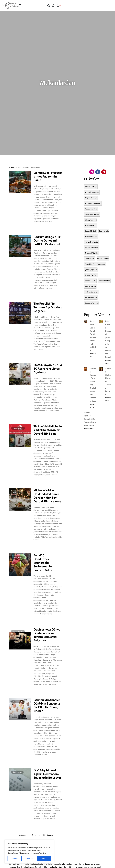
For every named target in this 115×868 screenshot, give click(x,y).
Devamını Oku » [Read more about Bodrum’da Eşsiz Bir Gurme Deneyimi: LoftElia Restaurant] (39, 294)
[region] (29, 852)
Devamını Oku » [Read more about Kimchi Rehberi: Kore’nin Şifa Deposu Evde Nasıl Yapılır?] (89, 429)
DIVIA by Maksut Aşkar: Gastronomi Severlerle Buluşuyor (48, 774)
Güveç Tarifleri (91, 220)
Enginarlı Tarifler (92, 253)
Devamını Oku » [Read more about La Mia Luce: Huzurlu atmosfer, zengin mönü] (39, 227)
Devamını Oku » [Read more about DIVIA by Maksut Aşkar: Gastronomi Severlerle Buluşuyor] (39, 824)
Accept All (44, 859)
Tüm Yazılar (21, 167)
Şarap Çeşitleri (91, 270)
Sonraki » (51, 835)
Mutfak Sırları (90, 286)
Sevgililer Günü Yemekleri (95, 264)
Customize (15, 859)
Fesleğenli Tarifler (92, 214)
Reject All (29, 859)
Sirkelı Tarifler (103, 259)
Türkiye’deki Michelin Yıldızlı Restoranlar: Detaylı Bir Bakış (48, 430)
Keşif (28, 167)
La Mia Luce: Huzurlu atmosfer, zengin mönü (48, 176)
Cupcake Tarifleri (92, 303)
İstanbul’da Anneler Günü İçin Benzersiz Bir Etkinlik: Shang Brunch (47, 705)
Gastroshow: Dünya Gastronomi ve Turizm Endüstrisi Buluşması (47, 635)
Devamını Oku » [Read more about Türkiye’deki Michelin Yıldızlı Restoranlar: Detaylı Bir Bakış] (39, 481)
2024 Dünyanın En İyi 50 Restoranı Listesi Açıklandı (48, 368)
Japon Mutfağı (91, 231)
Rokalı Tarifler (104, 281)
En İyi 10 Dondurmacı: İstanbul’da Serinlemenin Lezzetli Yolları (43, 563)
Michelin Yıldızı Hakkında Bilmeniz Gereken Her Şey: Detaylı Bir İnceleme (47, 496)
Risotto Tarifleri (91, 275)
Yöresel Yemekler (92, 192)
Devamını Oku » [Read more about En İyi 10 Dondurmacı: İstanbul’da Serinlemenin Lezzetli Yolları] (39, 620)
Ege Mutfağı (104, 231)
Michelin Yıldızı (91, 297)
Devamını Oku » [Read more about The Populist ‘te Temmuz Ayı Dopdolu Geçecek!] (39, 355)
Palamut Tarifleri (92, 247)
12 (44, 835)
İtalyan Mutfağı (91, 187)
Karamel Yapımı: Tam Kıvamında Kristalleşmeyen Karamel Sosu (93, 385)
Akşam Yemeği (91, 198)
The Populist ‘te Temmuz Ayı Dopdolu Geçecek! (48, 307)
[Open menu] (20, 5)
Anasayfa (12, 167)
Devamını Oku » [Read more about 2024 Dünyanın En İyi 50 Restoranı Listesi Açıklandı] (39, 416)
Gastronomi (90, 259)
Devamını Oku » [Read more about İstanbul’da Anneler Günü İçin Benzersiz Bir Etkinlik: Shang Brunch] (39, 760)
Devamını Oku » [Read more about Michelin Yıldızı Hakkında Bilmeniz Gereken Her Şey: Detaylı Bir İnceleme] (39, 546)
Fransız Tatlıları (91, 236)
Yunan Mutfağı (91, 225)
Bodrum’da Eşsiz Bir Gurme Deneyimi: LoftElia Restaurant (47, 240)
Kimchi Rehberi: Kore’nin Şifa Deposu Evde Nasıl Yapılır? (90, 419)
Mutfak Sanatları (92, 292)
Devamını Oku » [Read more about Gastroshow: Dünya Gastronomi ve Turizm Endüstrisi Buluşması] (39, 690)
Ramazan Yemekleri (93, 203)
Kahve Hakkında (91, 242)
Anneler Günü (90, 281)
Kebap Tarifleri (91, 209)
